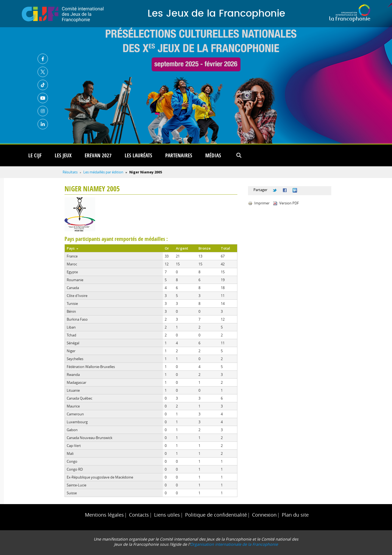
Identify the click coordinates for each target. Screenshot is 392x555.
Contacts (139, 515)
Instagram (43, 111)
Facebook (43, 59)
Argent (182, 248)
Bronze (205, 248)
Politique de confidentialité (216, 515)
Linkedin (43, 124)
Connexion (264, 515)
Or (167, 248)
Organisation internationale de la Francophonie (234, 544)
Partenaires (179, 155)
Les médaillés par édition (103, 172)
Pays (72, 248)
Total (225, 248)
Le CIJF (35, 155)
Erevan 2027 (98, 155)
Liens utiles (167, 515)
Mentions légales (104, 515)
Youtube (43, 98)
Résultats (70, 172)
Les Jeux (63, 155)
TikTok (43, 85)
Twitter (43, 72)
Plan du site (295, 515)
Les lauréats (138, 155)
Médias (213, 155)
